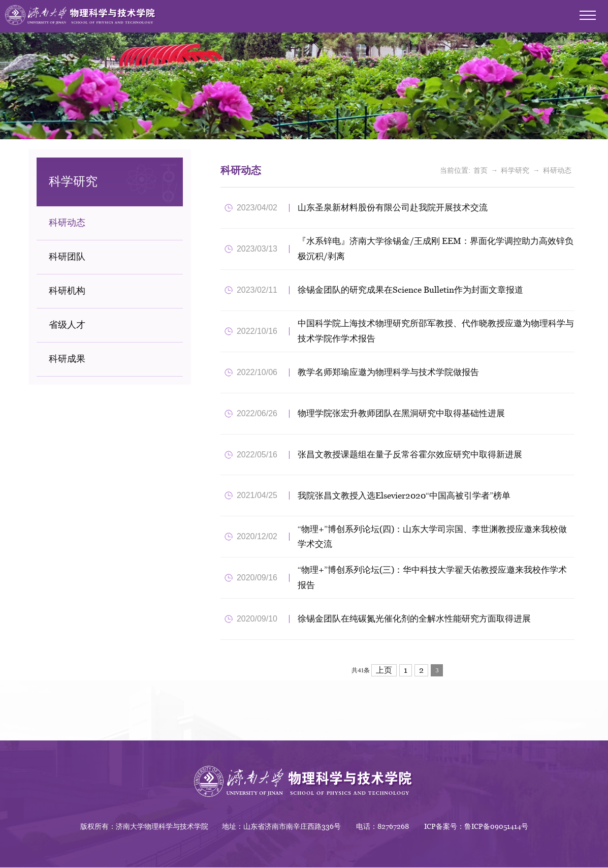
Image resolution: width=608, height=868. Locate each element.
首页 (481, 171)
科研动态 (67, 223)
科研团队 (67, 257)
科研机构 (67, 291)
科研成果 (67, 359)
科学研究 (515, 171)
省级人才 (67, 325)
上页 (384, 671)
